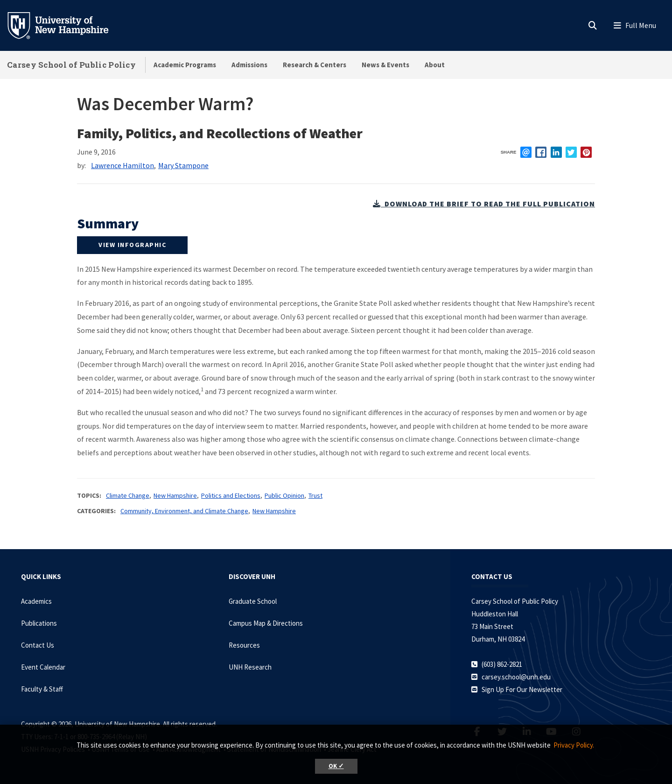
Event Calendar (43, 667)
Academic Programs (185, 65)
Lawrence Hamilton (122, 165)
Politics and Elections (231, 495)
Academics (36, 601)
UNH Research (250, 667)
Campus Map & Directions (266, 623)
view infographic (132, 245)
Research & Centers (315, 65)
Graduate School (253, 601)
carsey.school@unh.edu (516, 677)
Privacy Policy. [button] (574, 745)
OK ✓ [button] (336, 766)
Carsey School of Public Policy (71, 65)
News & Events (385, 65)
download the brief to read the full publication (484, 204)
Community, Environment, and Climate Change (184, 511)
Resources (244, 645)
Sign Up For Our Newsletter (522, 689)
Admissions (249, 65)
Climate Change (128, 495)
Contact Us (38, 645)
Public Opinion (284, 495)
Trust (315, 495)
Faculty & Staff (42, 689)
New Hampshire (175, 495)
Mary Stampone (183, 165)
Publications (39, 623)
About (435, 65)
